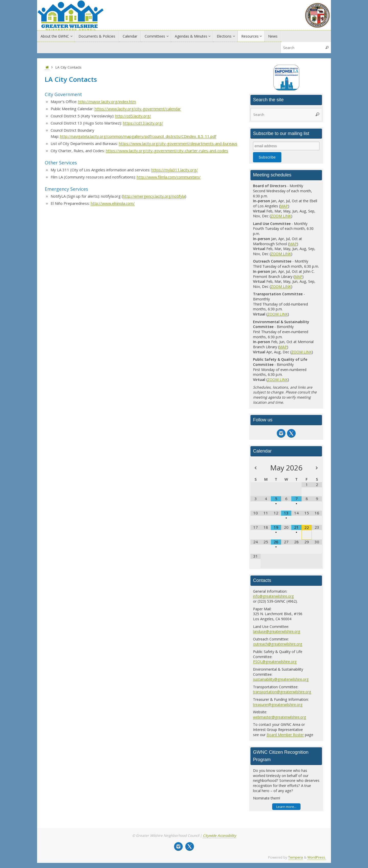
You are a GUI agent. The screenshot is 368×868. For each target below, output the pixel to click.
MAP (284, 206)
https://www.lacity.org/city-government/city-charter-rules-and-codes (167, 151)
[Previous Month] (256, 468)
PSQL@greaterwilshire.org (275, 662)
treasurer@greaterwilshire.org (278, 704)
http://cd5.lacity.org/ (133, 116)
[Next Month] (317, 468)
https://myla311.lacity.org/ (175, 170)
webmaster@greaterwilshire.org (280, 717)
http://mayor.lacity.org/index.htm (107, 102)
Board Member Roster (285, 735)
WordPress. (317, 857)
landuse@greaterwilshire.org (277, 631)
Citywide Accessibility (220, 836)
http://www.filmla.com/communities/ (169, 177)
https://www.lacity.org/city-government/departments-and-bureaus (178, 143)
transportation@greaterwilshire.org (282, 692)
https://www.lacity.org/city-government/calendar (138, 109)
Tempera (296, 857)
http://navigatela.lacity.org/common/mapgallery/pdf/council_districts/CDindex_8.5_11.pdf (138, 136)
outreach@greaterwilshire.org (278, 644)
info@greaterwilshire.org (273, 596)
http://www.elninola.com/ (113, 203)
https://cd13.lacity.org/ (143, 123)
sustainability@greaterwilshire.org (281, 679)
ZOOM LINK (281, 216)
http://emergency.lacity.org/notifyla (154, 196)
